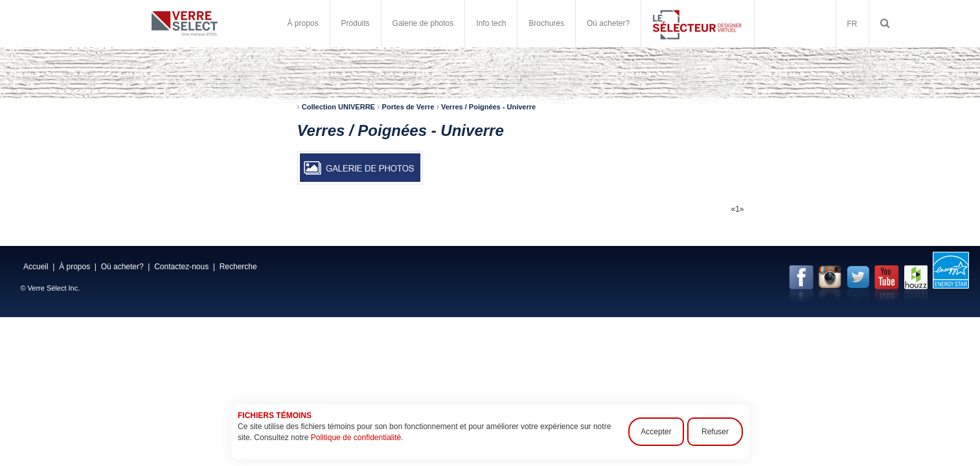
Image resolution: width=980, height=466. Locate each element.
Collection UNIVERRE (338, 107)
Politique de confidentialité (355, 438)
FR (852, 24)
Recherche (238, 267)
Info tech (491, 23)
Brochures (546, 23)
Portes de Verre (408, 107)
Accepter (656, 432)
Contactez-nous (181, 267)
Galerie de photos (423, 23)
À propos (303, 23)
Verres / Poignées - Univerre (488, 107)
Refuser (714, 432)
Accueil (36, 267)
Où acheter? (608, 23)
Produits (356, 23)
